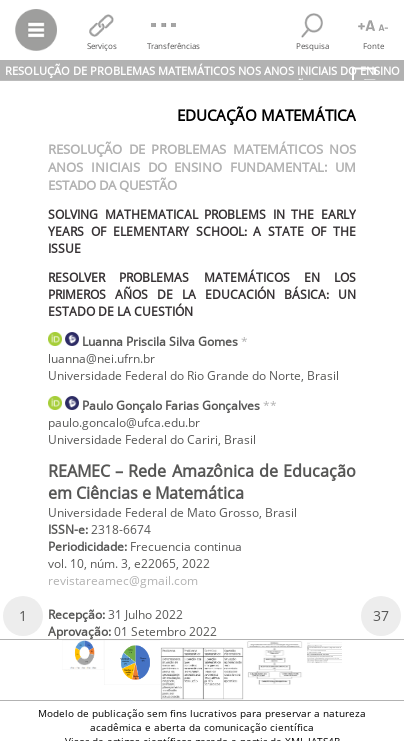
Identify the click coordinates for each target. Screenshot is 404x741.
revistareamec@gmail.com (123, 580)
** (270, 405)
